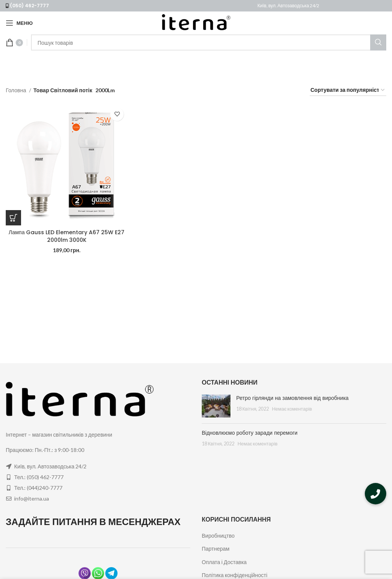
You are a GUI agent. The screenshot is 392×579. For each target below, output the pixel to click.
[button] (376, 494)
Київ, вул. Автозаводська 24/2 (289, 6)
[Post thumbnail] (216, 406)
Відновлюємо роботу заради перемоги (250, 433)
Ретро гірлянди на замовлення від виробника (292, 398)
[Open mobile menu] (19, 23)
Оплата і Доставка (224, 562)
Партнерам (216, 549)
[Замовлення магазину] (348, 91)
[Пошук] (209, 42)
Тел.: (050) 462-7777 (39, 477)
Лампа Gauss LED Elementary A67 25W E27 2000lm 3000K (67, 236)
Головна (16, 90)
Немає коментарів (292, 409)
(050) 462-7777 (29, 6)
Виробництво (218, 536)
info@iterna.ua (32, 498)
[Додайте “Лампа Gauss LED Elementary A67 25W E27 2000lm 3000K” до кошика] (13, 218)
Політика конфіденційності (234, 575)
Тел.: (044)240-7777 (38, 488)
